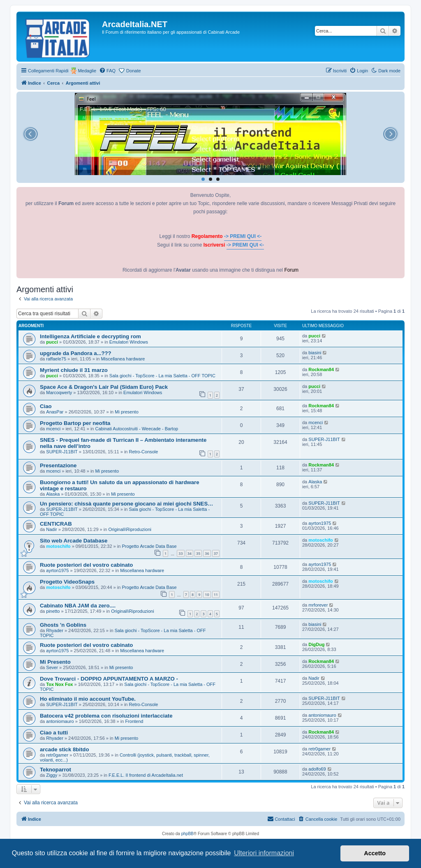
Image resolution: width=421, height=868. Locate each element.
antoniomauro (60, 721)
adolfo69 (317, 769)
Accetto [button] (375, 853)
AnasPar (55, 412)
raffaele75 (56, 359)
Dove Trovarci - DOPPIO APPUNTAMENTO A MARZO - (109, 679)
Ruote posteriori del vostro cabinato (86, 565)
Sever (52, 667)
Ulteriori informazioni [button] (264, 853)
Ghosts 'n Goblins (63, 625)
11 (216, 594)
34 (190, 553)
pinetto (53, 611)
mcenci (53, 429)
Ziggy (52, 775)
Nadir (51, 529)
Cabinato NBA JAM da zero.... (78, 606)
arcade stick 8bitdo (64, 749)
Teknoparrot (56, 770)
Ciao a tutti (54, 733)
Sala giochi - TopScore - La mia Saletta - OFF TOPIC (162, 376)
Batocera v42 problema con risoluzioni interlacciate (106, 716)
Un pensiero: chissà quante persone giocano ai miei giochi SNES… (126, 504)
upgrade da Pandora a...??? (76, 353)
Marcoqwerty (59, 392)
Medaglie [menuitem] (87, 71)
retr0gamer (57, 755)
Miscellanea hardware (123, 359)
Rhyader (55, 630)
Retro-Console (144, 452)
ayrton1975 (320, 523)
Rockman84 (321, 369)
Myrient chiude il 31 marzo (74, 370)
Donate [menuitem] (133, 71)
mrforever (318, 605)
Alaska (53, 494)
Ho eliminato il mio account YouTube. (88, 699)
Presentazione (58, 465)
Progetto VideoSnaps (67, 582)
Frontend (134, 721)
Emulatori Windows (129, 342)
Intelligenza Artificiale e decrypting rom (90, 336)
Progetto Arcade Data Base (149, 546)
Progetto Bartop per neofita (75, 423)
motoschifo (58, 546)
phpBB (187, 834)
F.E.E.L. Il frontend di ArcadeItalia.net (146, 775)
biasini (315, 353)
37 (216, 553)
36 (207, 553)
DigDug (316, 644)
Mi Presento (55, 662)
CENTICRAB (56, 524)
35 (198, 553)
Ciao (46, 406)
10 (207, 594)
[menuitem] (107, 71)
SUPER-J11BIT (62, 452)
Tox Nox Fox (59, 684)
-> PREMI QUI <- (243, 236)
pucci (52, 342)
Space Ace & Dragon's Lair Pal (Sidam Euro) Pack (104, 387)
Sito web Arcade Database (74, 541)
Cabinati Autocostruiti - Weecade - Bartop (137, 429)
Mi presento (126, 412)
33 (180, 553)
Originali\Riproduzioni (130, 529)
